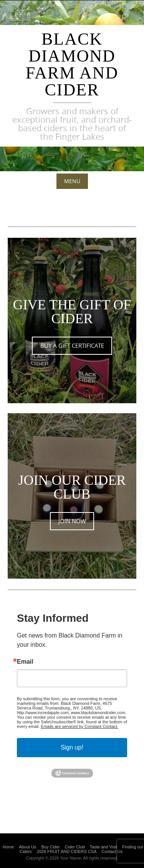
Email (25, 662)
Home (8, 847)
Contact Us (112, 851)
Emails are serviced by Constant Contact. (79, 726)
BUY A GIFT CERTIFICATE (72, 346)
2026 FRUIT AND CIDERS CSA (67, 851)
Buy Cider (50, 847)
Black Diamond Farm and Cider (72, 64)
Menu (72, 181)
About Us (27, 847)
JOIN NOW (72, 521)
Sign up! (72, 747)
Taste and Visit (103, 847)
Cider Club (75, 847)
